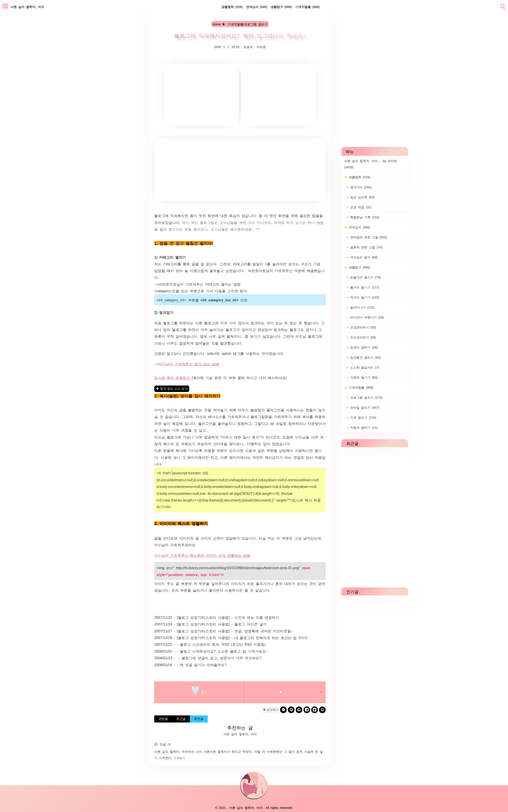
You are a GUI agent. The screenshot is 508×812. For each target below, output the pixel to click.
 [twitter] (315, 710)
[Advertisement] (202, 95)
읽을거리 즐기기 (365, 277)
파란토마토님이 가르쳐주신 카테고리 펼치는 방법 (200, 284)
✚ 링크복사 (271, 710)
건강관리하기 (362, 327)
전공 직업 (360, 207)
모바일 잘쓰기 (364, 407)
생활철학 (232, 7)
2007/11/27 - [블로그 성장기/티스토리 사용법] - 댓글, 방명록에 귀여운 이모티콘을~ (224, 631)
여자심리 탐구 (363, 257)
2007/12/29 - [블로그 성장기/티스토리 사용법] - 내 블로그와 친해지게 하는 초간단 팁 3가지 (231, 637)
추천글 (199, 719)
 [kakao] (291, 710)
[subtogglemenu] (5, 7)
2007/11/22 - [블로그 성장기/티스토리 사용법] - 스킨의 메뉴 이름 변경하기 (217, 617)
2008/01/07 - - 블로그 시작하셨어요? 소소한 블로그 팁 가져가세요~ (211, 651)
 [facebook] (307, 710)
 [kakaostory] (299, 710)
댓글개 (248, 47)
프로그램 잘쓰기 (366, 397)
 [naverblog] (322, 710)
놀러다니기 (362, 307)
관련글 (163, 719)
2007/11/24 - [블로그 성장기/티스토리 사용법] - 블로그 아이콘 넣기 (210, 624)
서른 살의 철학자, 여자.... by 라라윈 (371, 164)
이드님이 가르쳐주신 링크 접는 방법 (189, 364)
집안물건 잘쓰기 (365, 357)
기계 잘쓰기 (362, 417)
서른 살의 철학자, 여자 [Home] (27, 7)
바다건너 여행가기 (366, 317)
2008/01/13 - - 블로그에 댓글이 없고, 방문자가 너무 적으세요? (208, 658)
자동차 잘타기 (363, 427)
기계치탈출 (307, 7)
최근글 (181, 719)
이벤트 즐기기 (363, 377)
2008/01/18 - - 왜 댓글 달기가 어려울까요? (190, 665)
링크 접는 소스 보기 (174, 389)
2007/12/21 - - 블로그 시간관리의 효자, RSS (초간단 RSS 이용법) (210, 644)
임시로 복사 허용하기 (172, 378)
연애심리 (257, 7)
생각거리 (360, 187)
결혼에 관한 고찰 (365, 247)
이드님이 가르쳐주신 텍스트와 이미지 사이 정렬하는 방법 (202, 555)
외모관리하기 (362, 337)
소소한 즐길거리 (364, 367)
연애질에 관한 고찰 (368, 237)
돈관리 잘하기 (363, 347)
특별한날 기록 (364, 217)
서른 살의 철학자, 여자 (171, 751)
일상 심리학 (362, 197)
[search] (502, 6)
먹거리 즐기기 (364, 297)
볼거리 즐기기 (364, 287)
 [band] (283, 710)
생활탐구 (281, 7)
